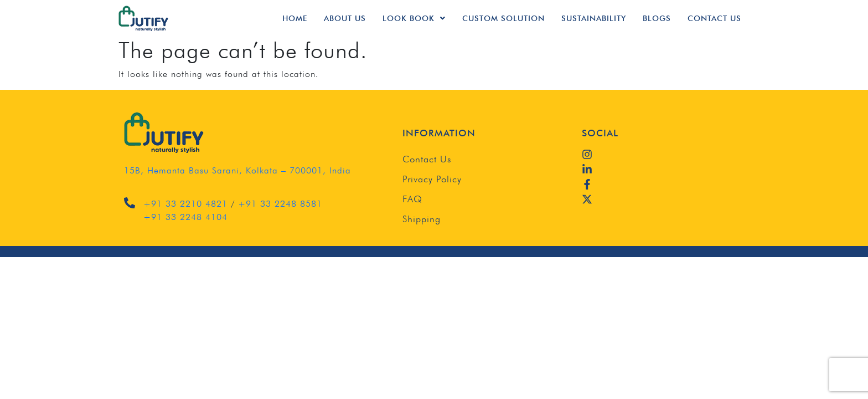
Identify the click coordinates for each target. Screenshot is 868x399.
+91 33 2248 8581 (280, 204)
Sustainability (594, 18)
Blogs (657, 18)
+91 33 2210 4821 (185, 204)
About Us (345, 18)
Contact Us (714, 18)
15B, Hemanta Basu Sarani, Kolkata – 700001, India (237, 170)
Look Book (414, 18)
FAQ (412, 199)
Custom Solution (503, 18)
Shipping (422, 219)
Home (295, 18)
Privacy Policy (432, 179)
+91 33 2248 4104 (185, 217)
